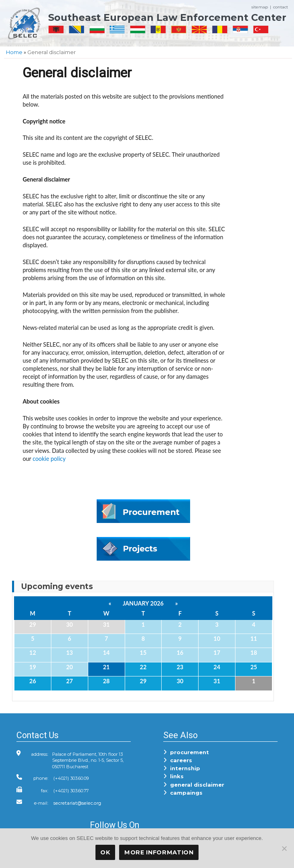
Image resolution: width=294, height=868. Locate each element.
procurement (186, 752)
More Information (159, 852)
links (173, 776)
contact (281, 7)
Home (14, 52)
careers (178, 760)
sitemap (260, 7)
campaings (183, 793)
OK (105, 852)
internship (182, 768)
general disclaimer (194, 785)
